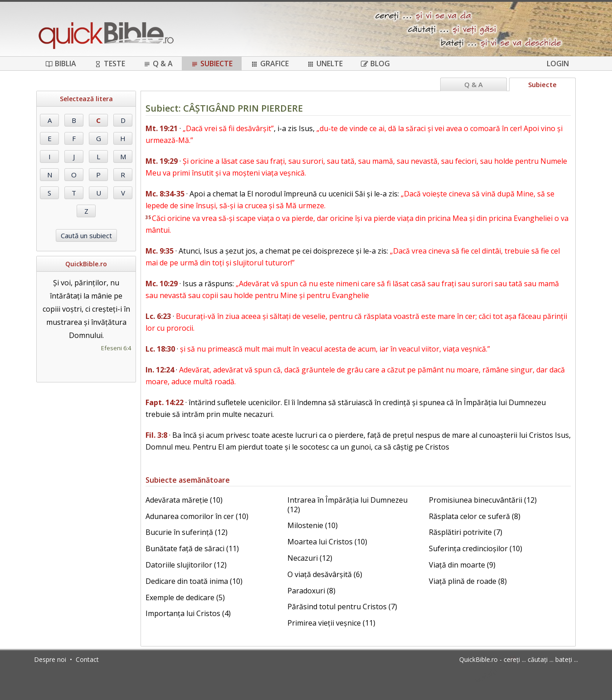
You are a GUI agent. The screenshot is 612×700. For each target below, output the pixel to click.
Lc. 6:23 (158, 316)
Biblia (61, 64)
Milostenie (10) (313, 525)
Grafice (270, 64)
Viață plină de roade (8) (468, 581)
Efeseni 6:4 (116, 348)
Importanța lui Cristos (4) (188, 613)
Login (558, 64)
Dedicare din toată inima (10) (194, 581)
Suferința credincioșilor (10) (476, 548)
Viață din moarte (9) (462, 565)
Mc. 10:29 (162, 284)
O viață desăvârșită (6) (325, 574)
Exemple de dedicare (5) (185, 597)
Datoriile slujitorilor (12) (186, 565)
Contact (87, 659)
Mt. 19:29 (162, 161)
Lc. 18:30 (160, 349)
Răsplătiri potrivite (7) (466, 532)
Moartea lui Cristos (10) (327, 542)
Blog (375, 64)
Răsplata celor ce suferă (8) (475, 516)
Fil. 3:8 (156, 435)
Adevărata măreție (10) (184, 500)
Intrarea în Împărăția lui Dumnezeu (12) (347, 505)
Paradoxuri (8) (311, 591)
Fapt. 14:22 (165, 402)
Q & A (158, 64)
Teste (110, 64)
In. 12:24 (160, 370)
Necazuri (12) (310, 558)
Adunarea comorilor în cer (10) (197, 516)
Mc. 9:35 (160, 251)
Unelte (325, 64)
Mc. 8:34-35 (165, 194)
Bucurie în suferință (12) (187, 532)
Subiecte (212, 64)
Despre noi (50, 659)
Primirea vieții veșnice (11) (331, 623)
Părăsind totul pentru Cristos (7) (342, 607)
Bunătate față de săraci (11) (192, 548)
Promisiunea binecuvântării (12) (483, 500)
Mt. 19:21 (162, 128)
